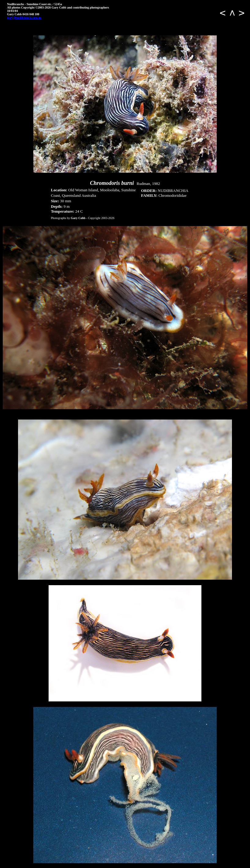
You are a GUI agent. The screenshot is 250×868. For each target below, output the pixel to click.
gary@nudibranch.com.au (24, 18)
